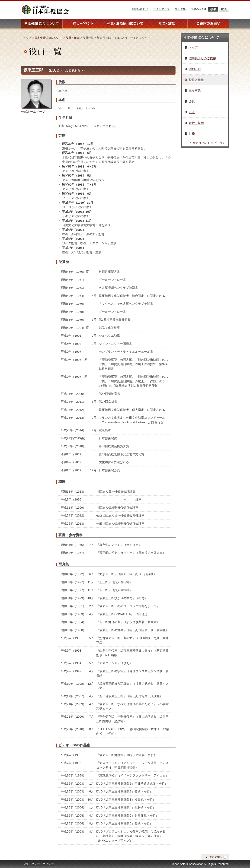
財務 (192, 134)
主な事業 (195, 90)
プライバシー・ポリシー (38, 864)
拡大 (224, 9)
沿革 (192, 112)
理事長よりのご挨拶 (202, 58)
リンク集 (180, 9)
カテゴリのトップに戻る (209, 143)
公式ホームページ (33, 112)
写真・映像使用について (125, 24)
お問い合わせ (140, 9)
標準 (213, 9)
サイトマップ (161, 9)
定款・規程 (196, 123)
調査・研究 (167, 24)
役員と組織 (73, 38)
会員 (192, 101)
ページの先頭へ (215, 857)
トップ (27, 38)
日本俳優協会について (42, 24)
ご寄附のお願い (208, 24)
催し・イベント (83, 24)
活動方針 (195, 69)
